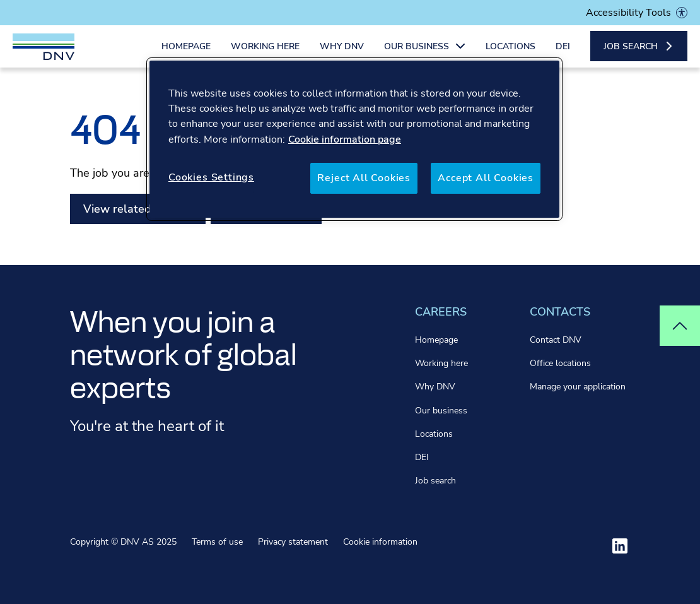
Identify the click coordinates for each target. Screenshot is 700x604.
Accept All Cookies (486, 178)
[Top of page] (680, 326)
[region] (354, 139)
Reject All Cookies (364, 178)
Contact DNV (556, 340)
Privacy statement (293, 542)
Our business (441, 411)
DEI (563, 55)
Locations (510, 55)
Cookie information (380, 542)
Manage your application (578, 387)
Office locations (560, 363)
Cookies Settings (211, 177)
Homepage (186, 55)
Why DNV (342, 55)
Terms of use (217, 542)
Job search (435, 481)
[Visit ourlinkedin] (620, 546)
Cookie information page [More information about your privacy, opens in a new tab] (345, 139)
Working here (265, 55)
